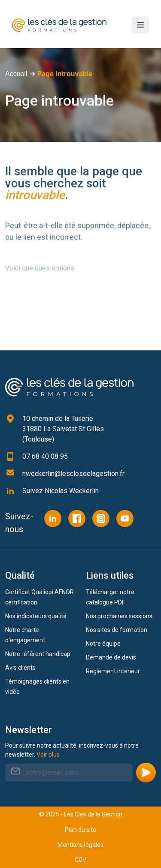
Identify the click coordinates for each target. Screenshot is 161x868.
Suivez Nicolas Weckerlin (61, 491)
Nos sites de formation (117, 630)
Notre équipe (103, 644)
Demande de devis (111, 657)
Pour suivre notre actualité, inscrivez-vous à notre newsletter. (72, 750)
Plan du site (80, 830)
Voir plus (48, 755)
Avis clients (20, 668)
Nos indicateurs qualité (36, 616)
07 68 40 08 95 (45, 456)
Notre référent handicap (38, 654)
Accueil (16, 74)
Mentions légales (80, 845)
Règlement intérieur (113, 671)
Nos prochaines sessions (119, 616)
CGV (80, 860)
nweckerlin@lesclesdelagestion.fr (73, 474)
